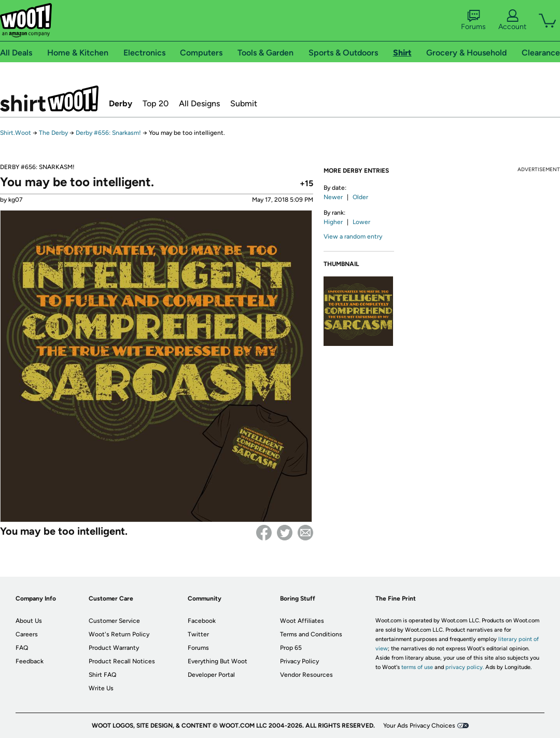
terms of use (417, 667)
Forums (473, 20)
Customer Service (114, 621)
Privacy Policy (299, 661)
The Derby (53, 133)
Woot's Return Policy (119, 634)
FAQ (22, 648)
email (305, 533)
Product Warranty (114, 648)
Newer (333, 197)
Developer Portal (211, 675)
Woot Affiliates (302, 621)
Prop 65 (291, 648)
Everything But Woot (218, 661)
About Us (29, 621)
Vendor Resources (306, 675)
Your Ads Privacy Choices (419, 726)
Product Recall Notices (122, 661)
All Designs (199, 103)
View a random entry (353, 236)
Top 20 (156, 103)
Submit (244, 103)
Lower (361, 222)
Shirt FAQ (102, 675)
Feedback (30, 661)
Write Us (101, 688)
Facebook (264, 533)
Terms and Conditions (311, 634)
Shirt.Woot (49, 99)
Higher (333, 222)
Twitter (285, 533)
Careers (27, 634)
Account (512, 20)
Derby (121, 103)
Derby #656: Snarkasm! (108, 133)
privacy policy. (465, 667)
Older (360, 197)
